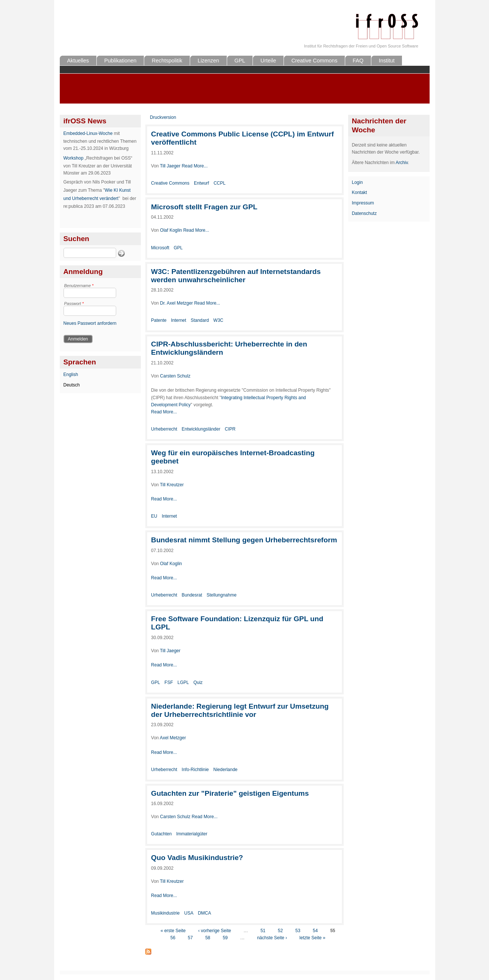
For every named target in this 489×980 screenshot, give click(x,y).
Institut (387, 61)
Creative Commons (314, 61)
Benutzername (79, 286)
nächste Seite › (272, 938)
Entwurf (202, 183)
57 (190, 938)
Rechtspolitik (167, 61)
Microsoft (160, 248)
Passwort (74, 303)
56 (173, 938)
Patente (159, 320)
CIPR (230, 429)
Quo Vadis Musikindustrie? (197, 858)
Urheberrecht (164, 429)
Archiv (402, 163)
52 (280, 931)
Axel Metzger (173, 738)
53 (298, 931)
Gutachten (161, 834)
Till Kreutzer (172, 485)
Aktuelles (78, 61)
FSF (169, 682)
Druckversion (163, 117)
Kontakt (360, 192)
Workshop (74, 158)
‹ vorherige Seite (214, 931)
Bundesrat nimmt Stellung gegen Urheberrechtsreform (244, 540)
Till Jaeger (170, 166)
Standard (200, 320)
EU (154, 516)
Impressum (363, 203)
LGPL (183, 682)
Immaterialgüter (192, 834)
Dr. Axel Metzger (176, 303)
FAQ (358, 61)
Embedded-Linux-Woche (88, 133)
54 (315, 931)
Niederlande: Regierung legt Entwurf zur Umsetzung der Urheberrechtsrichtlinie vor (240, 710)
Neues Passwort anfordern (90, 323)
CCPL (220, 183)
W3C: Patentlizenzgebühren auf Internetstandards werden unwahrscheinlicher (236, 276)
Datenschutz (364, 213)
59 (225, 938)
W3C (218, 320)
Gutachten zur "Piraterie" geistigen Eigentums (230, 793)
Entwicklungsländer (201, 429)
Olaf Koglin (171, 230)
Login (357, 182)
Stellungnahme (222, 595)
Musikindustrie (165, 913)
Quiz (198, 682)
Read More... (194, 166)
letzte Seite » (312, 938)
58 (208, 938)
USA (189, 913)
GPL (240, 61)
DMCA (205, 913)
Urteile (268, 61)
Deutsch (72, 385)
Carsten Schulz (175, 376)
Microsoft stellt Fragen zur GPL (204, 207)
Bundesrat (192, 595)
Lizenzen (208, 61)
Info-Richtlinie (195, 770)
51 (263, 931)
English (71, 375)
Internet (179, 320)
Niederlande (225, 770)
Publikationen (120, 61)
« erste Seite (173, 931)
